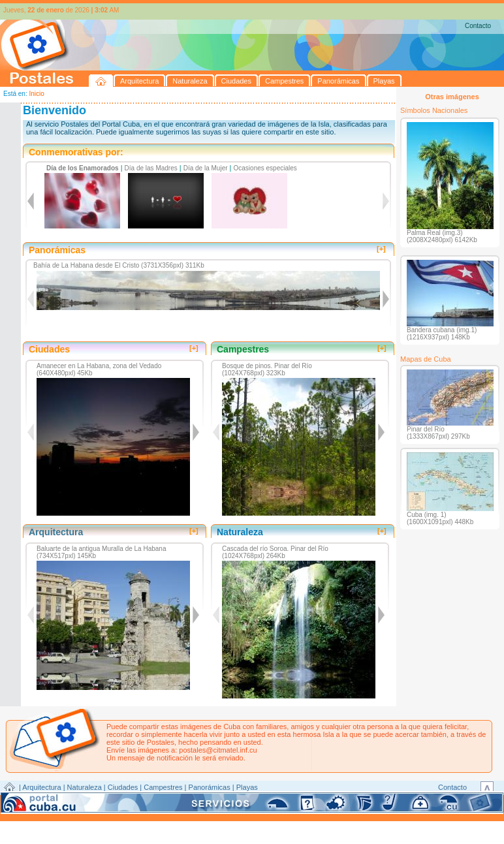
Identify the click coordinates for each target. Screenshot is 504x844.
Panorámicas (210, 787)
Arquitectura (41, 787)
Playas (247, 787)
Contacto (478, 26)
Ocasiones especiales (265, 168)
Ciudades (123, 787)
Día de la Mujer (206, 168)
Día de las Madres (151, 168)
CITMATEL (309, 802)
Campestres (163, 787)
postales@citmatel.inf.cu (218, 750)
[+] (381, 249)
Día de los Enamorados (83, 168)
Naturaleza (85, 787)
